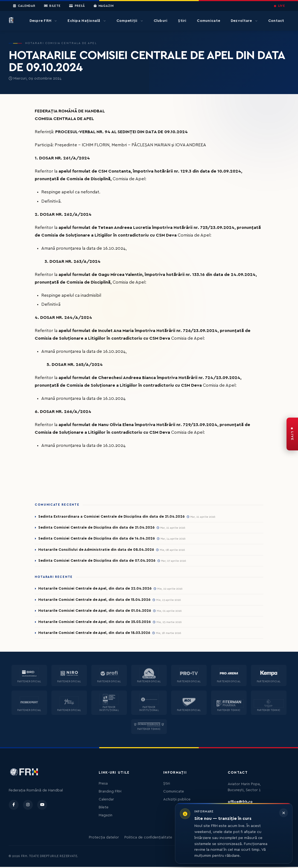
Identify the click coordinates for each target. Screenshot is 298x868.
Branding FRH (110, 793)
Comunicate (208, 21)
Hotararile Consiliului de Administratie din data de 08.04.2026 (97, 550)
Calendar (24, 6)
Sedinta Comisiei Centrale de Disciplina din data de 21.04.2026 (97, 528)
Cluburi (161, 21)
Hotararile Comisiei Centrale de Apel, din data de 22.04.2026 (95, 589)
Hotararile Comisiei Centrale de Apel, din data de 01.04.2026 (95, 611)
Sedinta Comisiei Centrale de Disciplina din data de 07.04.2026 (97, 561)
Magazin (104, 6)
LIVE (279, 6)
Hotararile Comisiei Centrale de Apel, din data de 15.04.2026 (95, 601)
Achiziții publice (177, 800)
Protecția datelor (104, 838)
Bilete (52, 6)
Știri (182, 21)
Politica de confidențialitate (148, 838)
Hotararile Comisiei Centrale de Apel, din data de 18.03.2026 (95, 634)
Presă (77, 6)
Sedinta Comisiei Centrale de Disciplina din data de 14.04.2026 (97, 539)
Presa (103, 785)
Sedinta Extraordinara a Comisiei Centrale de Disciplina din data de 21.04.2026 (112, 517)
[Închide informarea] (284, 813)
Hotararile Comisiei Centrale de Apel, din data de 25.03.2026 (95, 623)
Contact (276, 21)
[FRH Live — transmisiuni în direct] (292, 434)
